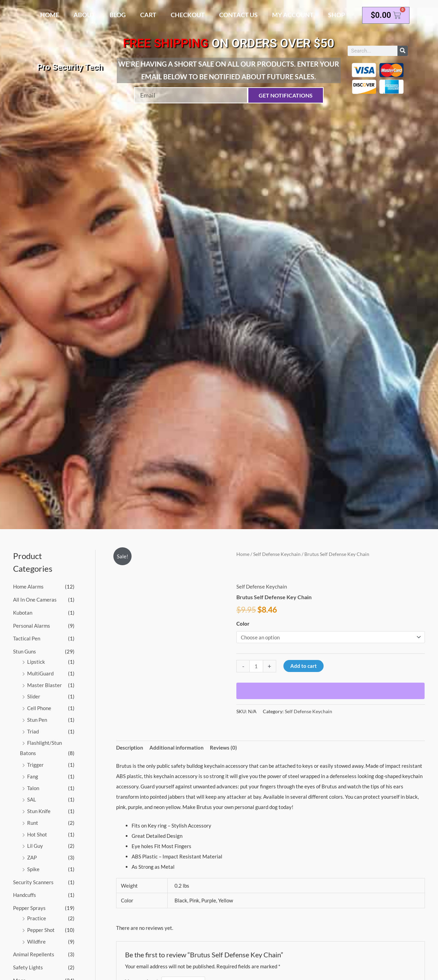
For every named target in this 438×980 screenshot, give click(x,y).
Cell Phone (39, 708)
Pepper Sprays (29, 908)
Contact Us (238, 15)
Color (243, 624)
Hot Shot (37, 834)
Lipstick (36, 662)
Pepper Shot (41, 930)
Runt (33, 823)
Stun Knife (39, 811)
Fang (33, 776)
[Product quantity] (256, 666)
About (84, 15)
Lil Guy (35, 846)
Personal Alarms (32, 626)
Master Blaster (44, 685)
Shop (336, 15)
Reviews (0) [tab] (223, 748)
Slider (34, 696)
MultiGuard (40, 673)
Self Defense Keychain (277, 554)
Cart (148, 15)
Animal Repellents (34, 954)
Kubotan (23, 613)
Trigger (35, 765)
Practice (37, 918)
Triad (33, 731)
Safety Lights (28, 967)
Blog (118, 15)
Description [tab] (130, 748)
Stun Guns (25, 651)
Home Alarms (28, 586)
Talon (33, 788)
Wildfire (36, 942)
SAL (32, 799)
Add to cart (304, 666)
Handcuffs (25, 895)
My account (293, 15)
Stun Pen (37, 720)
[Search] (403, 51)
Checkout (188, 15)
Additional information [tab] (177, 748)
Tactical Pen (27, 638)
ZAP (32, 857)
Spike (33, 869)
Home (50, 15)
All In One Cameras (35, 600)
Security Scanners (33, 882)
